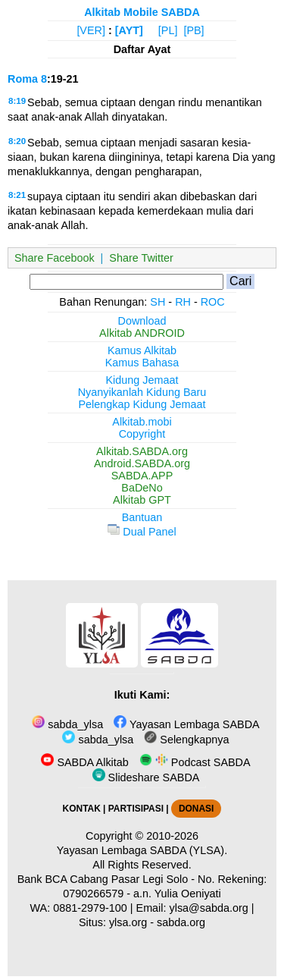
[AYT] (129, 30)
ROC (213, 302)
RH (183, 302)
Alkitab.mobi (142, 422)
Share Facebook (55, 258)
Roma (23, 79)
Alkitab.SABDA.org (142, 451)
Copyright (142, 434)
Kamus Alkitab (142, 350)
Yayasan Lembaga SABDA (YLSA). (142, 850)
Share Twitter (141, 258)
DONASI (196, 809)
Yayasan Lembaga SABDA (186, 724)
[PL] (168, 30)
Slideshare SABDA (146, 777)
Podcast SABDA (195, 762)
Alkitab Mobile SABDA (142, 12)
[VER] (91, 30)
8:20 (17, 141)
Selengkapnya (186, 740)
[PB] (193, 30)
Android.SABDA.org (142, 463)
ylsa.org (128, 922)
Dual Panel (142, 532)
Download (142, 321)
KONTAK (82, 809)
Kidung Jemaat (142, 380)
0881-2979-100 (90, 908)
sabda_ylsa (67, 724)
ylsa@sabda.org (209, 908)
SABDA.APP (142, 476)
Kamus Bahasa (142, 363)
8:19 (17, 101)
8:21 (17, 195)
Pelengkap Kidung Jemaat (142, 404)
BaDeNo (142, 488)
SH (158, 302)
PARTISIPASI (136, 809)
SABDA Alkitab (84, 762)
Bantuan (142, 517)
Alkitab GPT (142, 500)
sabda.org (181, 922)
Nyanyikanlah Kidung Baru (142, 392)
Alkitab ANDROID (142, 333)
